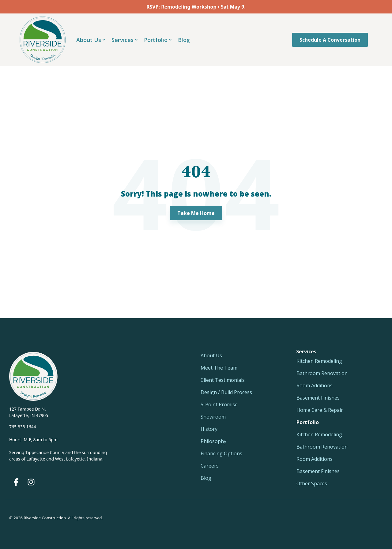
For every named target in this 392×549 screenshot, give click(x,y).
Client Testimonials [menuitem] (223, 380)
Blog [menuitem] (206, 478)
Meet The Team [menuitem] (219, 368)
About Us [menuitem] (211, 355)
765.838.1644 (23, 427)
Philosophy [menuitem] (213, 441)
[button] (17, 483)
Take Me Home (196, 213)
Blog (184, 40)
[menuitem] (308, 422)
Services (125, 40)
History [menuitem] (209, 429)
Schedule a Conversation (330, 40)
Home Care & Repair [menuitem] (320, 410)
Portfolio (158, 40)
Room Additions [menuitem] (315, 385)
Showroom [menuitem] (213, 417)
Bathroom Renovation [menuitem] (322, 373)
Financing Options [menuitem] (221, 453)
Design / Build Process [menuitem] (226, 392)
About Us (91, 40)
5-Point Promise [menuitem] (219, 404)
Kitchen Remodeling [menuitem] (319, 361)
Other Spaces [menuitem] (312, 483)
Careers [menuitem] (210, 466)
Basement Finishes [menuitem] (318, 398)
